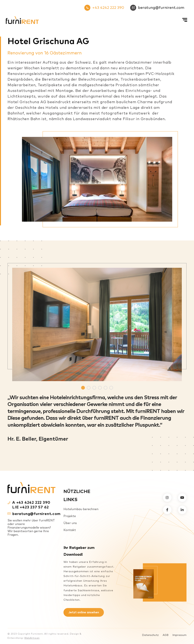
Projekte (70, 516)
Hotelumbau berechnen (81, 509)
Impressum (179, 635)
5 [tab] (106, 388)
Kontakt (70, 530)
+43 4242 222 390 (104, 8)
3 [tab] (94, 388)
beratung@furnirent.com (157, 8)
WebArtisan (32, 638)
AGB (166, 635)
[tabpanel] (97, 322)
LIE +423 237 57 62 (30, 507)
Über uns (70, 523)
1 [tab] (83, 388)
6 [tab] (111, 388)
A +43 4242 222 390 (31, 503)
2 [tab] (89, 388)
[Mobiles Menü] (185, 17)
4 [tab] (100, 388)
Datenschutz (150, 635)
